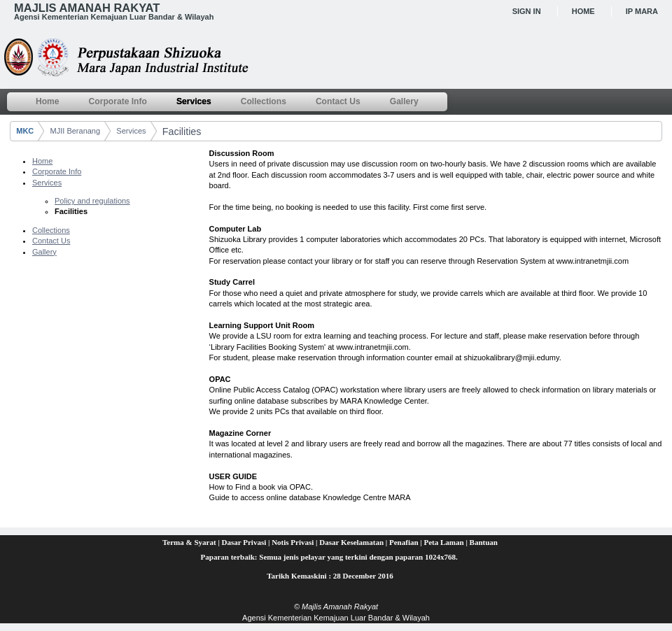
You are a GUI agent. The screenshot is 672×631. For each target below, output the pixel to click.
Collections (51, 230)
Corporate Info (57, 171)
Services (131, 131)
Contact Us (51, 241)
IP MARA (642, 11)
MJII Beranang (76, 131)
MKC (25, 131)
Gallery (44, 252)
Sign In (527, 11)
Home (583, 11)
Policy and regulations (92, 201)
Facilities (182, 132)
